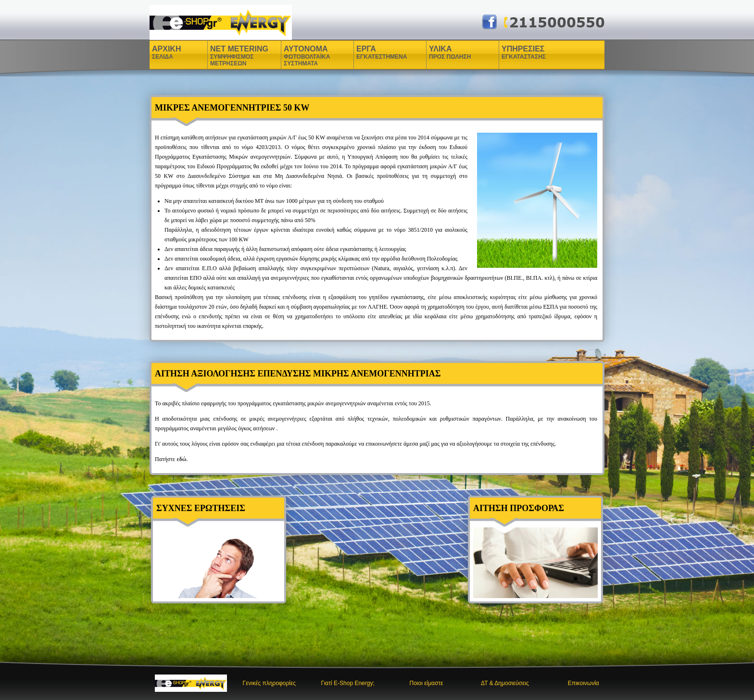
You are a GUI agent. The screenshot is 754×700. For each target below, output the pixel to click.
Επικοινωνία (584, 683)
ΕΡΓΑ (367, 52)
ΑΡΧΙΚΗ (166, 52)
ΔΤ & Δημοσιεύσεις (505, 683)
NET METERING (239, 56)
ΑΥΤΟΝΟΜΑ (307, 56)
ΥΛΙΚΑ (441, 52)
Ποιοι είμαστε (427, 683)
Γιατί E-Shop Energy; (348, 683)
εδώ (181, 459)
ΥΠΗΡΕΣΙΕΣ (524, 52)
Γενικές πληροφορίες (270, 683)
